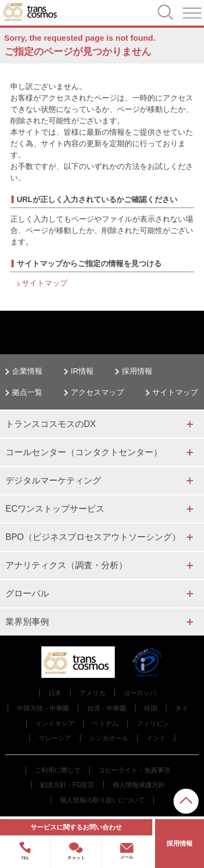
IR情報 (82, 371)
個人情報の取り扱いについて (102, 800)
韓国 (151, 708)
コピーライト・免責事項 (134, 770)
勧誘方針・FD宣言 (67, 785)
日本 (55, 693)
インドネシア (55, 724)
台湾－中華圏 (107, 708)
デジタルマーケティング (53, 480)
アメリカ (92, 693)
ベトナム (106, 724)
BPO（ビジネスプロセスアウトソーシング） (93, 537)
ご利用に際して (58, 770)
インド (156, 738)
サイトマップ (45, 283)
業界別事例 (27, 622)
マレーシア (55, 738)
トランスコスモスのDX (51, 424)
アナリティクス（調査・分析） (66, 565)
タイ (182, 708)
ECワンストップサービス (55, 509)
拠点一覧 (27, 392)
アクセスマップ (97, 392)
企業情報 (27, 371)
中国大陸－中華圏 (43, 708)
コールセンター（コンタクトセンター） (84, 452)
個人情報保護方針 (139, 785)
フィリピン (153, 724)
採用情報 (137, 371)
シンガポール (109, 738)
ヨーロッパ (140, 693)
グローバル (27, 593)
